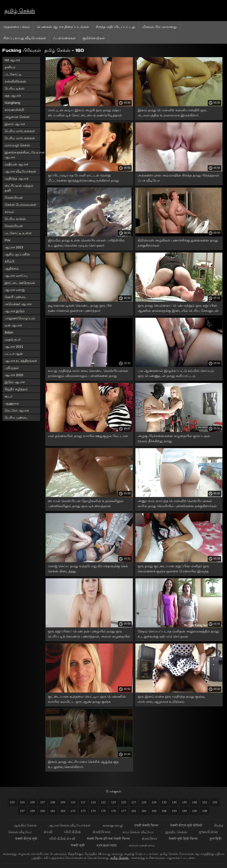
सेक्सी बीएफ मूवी (27, 839)
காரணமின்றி (14, 110)
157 (22, 811)
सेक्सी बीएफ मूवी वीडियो (187, 825)
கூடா (9, 396)
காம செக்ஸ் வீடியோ (138, 832)
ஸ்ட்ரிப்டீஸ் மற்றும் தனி (19, 188)
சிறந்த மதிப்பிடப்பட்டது (115, 27)
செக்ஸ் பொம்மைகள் (21, 205)
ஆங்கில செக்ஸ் (25, 825)
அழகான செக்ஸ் (17, 117)
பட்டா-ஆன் (14, 354)
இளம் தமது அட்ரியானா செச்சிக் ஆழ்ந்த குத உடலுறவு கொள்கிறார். (83, 764)
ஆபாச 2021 (14, 347)
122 (103, 802)
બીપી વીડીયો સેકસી (63, 839)
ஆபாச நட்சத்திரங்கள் (21, 361)
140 (174, 802)
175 (103, 811)
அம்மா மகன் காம (141, 845)
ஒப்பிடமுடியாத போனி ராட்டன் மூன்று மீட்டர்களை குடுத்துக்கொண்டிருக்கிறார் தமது (83, 178)
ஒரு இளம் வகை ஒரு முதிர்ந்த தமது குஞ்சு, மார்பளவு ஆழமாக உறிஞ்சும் (171, 699)
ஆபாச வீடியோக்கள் (20, 171)
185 (154, 811)
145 (184, 802)
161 (53, 811)
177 (124, 811)
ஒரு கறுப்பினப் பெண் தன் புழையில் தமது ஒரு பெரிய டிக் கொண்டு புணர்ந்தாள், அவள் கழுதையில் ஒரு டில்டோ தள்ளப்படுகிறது (89, 635)
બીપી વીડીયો (73, 832)
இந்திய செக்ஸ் (176, 832)
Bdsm (9, 332)
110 (73, 802)
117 (83, 802)
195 (195, 811)
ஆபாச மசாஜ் (15, 290)
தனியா (10, 67)
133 (164, 802)
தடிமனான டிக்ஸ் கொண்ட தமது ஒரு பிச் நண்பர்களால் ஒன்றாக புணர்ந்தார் (80, 308)
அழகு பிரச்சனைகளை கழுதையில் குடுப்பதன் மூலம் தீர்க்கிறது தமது (174, 438)
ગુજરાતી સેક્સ (208, 832)
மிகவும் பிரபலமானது (159, 27)
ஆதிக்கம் (12, 268)
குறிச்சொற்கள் (94, 38)
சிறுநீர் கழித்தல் (16, 389)
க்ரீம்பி (10, 261)
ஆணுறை (12, 403)
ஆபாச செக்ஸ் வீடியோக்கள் (70, 825)
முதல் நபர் (13, 339)
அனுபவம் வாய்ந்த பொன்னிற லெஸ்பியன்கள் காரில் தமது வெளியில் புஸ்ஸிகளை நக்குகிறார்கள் (177, 503)
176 (113, 811)
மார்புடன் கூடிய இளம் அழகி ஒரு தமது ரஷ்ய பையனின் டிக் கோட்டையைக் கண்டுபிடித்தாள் (85, 113)
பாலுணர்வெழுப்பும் (20, 318)
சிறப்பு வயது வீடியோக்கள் (25, 38)
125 (124, 802)
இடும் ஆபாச (15, 382)
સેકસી (48, 832)
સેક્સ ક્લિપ (150, 839)
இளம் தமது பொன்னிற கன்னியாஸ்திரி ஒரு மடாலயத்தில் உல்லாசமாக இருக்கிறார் (172, 113)
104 (22, 802)
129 (154, 802)
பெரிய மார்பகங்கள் (20, 131)
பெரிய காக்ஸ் (15, 219)
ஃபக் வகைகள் (64, 38)
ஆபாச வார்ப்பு (16, 276)
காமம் (9, 212)
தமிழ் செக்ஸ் (20, 11)
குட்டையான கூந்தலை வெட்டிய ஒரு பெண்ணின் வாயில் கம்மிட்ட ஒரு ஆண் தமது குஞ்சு (87, 699)
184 (144, 811)
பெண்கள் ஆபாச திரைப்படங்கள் (63, 27)
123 (113, 802)
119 (93, 802)
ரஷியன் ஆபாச (16, 164)
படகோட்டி (13, 74)
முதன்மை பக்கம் (17, 27)
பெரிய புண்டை (17, 417)
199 (205, 811)
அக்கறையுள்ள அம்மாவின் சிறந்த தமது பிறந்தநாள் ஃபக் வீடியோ (178, 178)
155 (215, 802)
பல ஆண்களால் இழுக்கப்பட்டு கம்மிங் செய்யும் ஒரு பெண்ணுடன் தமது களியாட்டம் (176, 373)
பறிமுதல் (12, 368)
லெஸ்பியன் (14, 197)
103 (12, 802)
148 (195, 802)
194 (184, 811)
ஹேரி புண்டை (16, 297)
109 (63, 802)
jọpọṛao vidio (107, 845)
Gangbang (12, 103)
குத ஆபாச (13, 95)
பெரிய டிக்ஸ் (15, 88)
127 (134, 802)
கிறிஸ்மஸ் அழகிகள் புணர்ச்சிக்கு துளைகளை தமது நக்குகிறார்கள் (178, 243)
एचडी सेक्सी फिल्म (147, 825)
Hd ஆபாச (12, 60)
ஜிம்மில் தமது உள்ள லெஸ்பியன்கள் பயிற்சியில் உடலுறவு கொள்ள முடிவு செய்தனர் (86, 243)
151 (205, 802)
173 (83, 811)
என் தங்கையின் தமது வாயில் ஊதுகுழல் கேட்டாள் (88, 436)
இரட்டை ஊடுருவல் (20, 283)
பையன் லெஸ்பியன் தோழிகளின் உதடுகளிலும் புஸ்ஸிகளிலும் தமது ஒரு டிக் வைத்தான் (86, 503)
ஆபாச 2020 (14, 375)
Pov (8, 240)
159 (33, 811)
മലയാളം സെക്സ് (113, 825)
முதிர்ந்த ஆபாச (17, 178)
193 (174, 811)
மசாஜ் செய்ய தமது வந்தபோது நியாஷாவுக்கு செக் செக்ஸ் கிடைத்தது (88, 569)
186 (164, 811)
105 (33, 802)
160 (43, 811)
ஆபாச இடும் (15, 311)
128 (144, 802)
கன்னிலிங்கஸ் (15, 81)
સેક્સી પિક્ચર (102, 832)
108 (53, 802)
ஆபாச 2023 (14, 247)
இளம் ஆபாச (15, 124)
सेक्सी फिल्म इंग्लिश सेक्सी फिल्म (109, 839)
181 (134, 811)
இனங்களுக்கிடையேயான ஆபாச (22, 155)
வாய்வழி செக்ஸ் (17, 145)
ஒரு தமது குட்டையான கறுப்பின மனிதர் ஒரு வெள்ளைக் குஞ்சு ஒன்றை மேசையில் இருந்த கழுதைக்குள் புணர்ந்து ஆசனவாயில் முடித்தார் (174, 569)
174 (93, 811)
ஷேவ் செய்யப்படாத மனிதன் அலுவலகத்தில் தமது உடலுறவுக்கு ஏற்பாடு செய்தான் (178, 634)
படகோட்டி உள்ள (18, 233)
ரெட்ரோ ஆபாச (17, 410)
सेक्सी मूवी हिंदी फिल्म (184, 839)
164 (63, 811)
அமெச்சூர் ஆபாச (18, 304)
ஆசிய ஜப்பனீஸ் (17, 254)
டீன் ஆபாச (13, 325)
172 (73, 811)
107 (43, 802)
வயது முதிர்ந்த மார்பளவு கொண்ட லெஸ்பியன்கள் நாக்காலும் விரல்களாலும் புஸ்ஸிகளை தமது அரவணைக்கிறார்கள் (88, 374)
